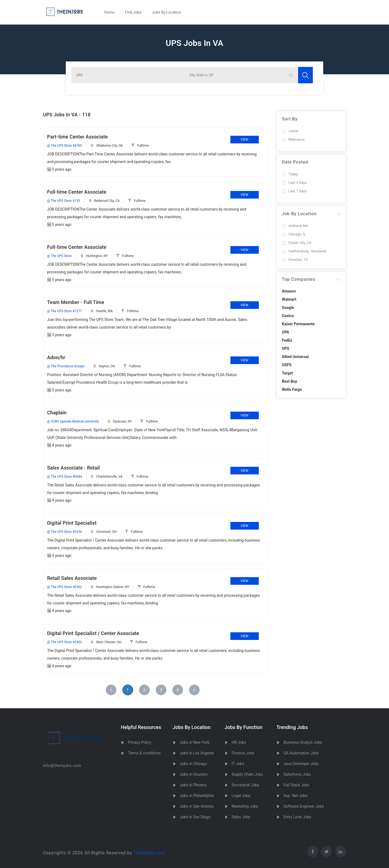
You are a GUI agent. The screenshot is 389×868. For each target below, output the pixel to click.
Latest (290, 131)
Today (290, 174)
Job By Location (299, 214)
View (244, 140)
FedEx (287, 340)
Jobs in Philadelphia (197, 796)
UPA (286, 332)
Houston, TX (295, 260)
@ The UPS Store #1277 (65, 311)
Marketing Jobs (245, 806)
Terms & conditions (144, 753)
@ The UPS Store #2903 (65, 642)
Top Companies (299, 279)
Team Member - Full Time (76, 302)
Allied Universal (295, 357)
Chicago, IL (294, 234)
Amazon (289, 291)
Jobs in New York (195, 742)
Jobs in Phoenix (193, 785)
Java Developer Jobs (301, 764)
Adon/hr (56, 357)
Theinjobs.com (149, 853)
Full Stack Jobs (297, 785)
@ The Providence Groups (66, 366)
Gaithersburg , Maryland (304, 251)
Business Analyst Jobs (303, 742)
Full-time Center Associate (77, 192)
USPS (287, 365)
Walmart (289, 299)
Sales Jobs (241, 817)
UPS (286, 349)
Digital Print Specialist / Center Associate (93, 633)
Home (109, 12)
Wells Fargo (292, 389)
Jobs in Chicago (194, 764)
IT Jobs (238, 764)
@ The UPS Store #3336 (65, 532)
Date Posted (295, 162)
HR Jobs (239, 742)
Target (287, 373)
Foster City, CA (297, 243)
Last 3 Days (294, 183)
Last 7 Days (294, 191)
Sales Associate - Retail (74, 468)
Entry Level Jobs (298, 817)
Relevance (293, 139)
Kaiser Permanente (298, 324)
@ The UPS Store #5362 (65, 587)
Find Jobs (133, 12)
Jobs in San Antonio (197, 806)
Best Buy (290, 381)
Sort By (290, 119)
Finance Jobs (243, 753)
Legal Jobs (241, 796)
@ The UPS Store (60, 256)
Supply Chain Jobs (247, 774)
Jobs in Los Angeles (197, 753)
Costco (288, 316)
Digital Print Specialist (72, 523)
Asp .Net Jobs (296, 796)
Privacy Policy (140, 742)
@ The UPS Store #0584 (65, 477)
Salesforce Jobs (297, 774)
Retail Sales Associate (72, 578)
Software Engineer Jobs (304, 806)
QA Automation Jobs (301, 753)
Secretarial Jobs (246, 785)
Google (288, 308)
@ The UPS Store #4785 (65, 146)
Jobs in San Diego (195, 817)
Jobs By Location (166, 12)
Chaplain (57, 413)
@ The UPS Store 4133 (64, 201)
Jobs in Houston (194, 774)
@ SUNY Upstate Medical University (73, 421)
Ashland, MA (295, 226)
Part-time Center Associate (78, 137)
